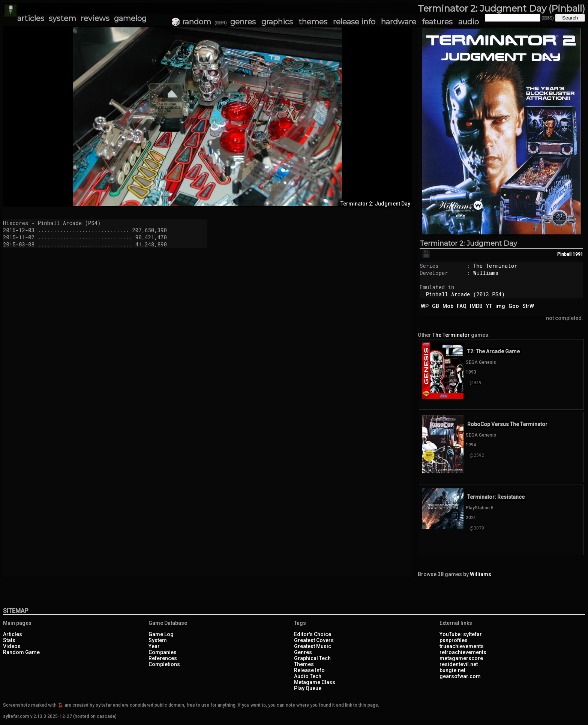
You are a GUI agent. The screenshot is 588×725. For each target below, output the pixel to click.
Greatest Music (313, 646)
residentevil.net (459, 664)
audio (469, 22)
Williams (486, 273)
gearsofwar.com (460, 676)
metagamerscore (461, 658)
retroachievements (463, 652)
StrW (528, 306)
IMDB (476, 306)
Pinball (564, 254)
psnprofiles (454, 640)
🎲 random (191, 22)
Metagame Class (315, 682)
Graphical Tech (312, 658)
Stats (9, 640)
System (158, 640)
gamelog (130, 18)
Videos (12, 646)
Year (154, 646)
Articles (13, 634)
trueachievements (462, 646)
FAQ (462, 306)
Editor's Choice (313, 634)
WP (425, 306)
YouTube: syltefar (461, 634)
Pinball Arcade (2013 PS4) (465, 294)
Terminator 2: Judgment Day (468, 243)
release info (354, 22)
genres (243, 22)
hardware (399, 22)
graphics (277, 22)
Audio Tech (308, 676)
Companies (163, 652)
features (437, 22)
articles (31, 18)
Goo (514, 306)
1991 (578, 254)
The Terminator (495, 266)
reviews (95, 18)
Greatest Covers (314, 640)
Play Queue (308, 688)
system (62, 18)
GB (436, 306)
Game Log (161, 634)
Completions (164, 664)
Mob (448, 306)
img (500, 306)
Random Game (21, 652)
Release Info (309, 670)
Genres (303, 652)
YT (489, 306)
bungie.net (452, 670)
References (163, 658)
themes (313, 22)
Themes (304, 664)
